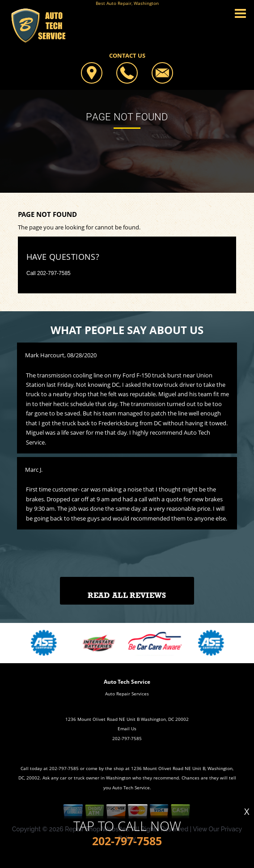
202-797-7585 (54, 273)
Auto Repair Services (127, 694)
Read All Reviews (127, 595)
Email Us (127, 728)
